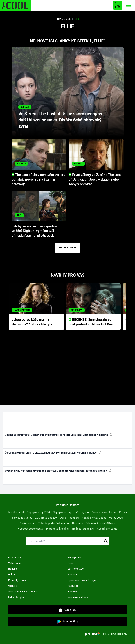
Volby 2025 (116, 518)
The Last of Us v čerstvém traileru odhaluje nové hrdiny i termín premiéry (38, 180)
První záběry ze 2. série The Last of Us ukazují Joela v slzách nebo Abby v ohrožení (95, 180)
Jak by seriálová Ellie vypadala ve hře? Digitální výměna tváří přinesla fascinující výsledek (34, 231)
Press (71, 563)
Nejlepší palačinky (83, 529)
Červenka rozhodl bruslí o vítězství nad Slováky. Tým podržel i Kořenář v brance (53, 452)
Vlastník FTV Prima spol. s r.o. (24, 592)
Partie (113, 512)
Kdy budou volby (22, 518)
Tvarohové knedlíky (57, 529)
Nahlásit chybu (16, 597)
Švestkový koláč (107, 529)
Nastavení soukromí (78, 597)
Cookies (12, 586)
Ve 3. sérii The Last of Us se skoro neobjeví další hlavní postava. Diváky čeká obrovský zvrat (60, 120)
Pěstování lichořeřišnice (101, 523)
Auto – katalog (69, 518)
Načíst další (68, 248)
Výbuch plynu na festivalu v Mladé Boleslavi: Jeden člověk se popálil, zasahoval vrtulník (58, 471)
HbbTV (12, 574)
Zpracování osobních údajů (82, 580)
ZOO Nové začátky (46, 518)
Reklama (13, 569)
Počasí (123, 512)
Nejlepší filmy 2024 (38, 512)
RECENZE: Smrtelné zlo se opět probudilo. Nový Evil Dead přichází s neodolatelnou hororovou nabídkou (92, 322)
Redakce (72, 592)
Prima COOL (63, 19)
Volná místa (14, 563)
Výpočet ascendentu (30, 529)
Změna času (99, 512)
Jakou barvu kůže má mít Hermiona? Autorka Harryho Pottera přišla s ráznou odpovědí (32, 322)
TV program (81, 512)
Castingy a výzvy (76, 569)
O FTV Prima (15, 557)
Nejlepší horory (62, 512)
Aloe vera (77, 523)
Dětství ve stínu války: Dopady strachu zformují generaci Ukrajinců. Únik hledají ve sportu (58, 435)
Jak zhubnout (16, 512)
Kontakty (72, 574)
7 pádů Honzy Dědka (94, 518)
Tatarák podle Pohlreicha (53, 523)
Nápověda (73, 586)
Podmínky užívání (17, 580)
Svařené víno (28, 523)
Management (74, 557)
